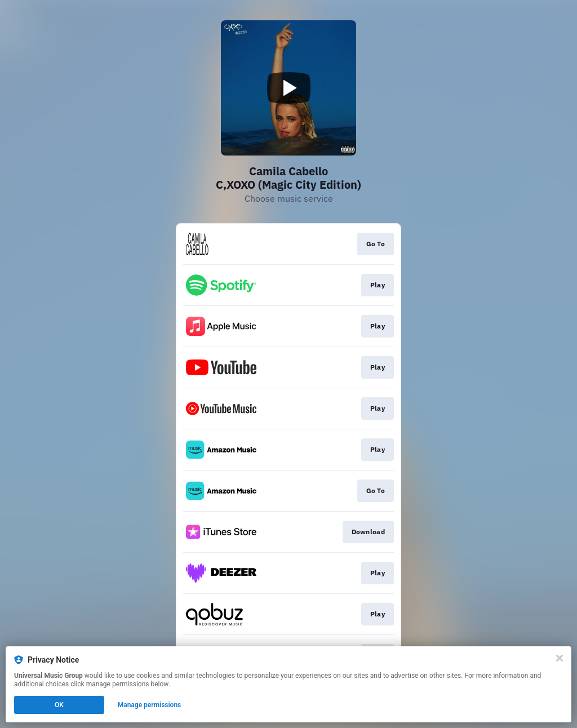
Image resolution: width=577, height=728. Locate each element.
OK (59, 705)
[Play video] (288, 88)
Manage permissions (150, 705)
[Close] (560, 658)
